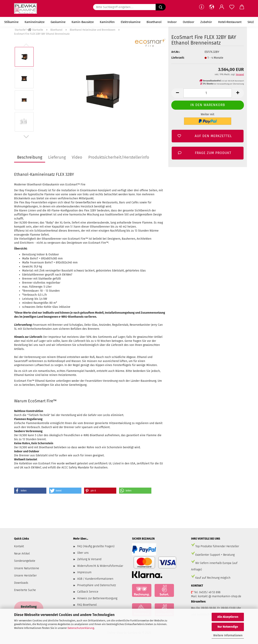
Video (77, 157)
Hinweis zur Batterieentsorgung (97, 598)
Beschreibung (30, 157)
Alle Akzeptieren (228, 617)
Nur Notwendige (228, 627)
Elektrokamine (131, 22)
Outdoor (189, 22)
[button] (212, 7)
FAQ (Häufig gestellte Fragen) (96, 546)
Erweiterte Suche (25, 590)
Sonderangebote (25, 561)
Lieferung (57, 157)
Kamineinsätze (35, 22)
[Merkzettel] (232, 7)
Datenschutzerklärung (81, 628)
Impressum (84, 572)
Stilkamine (11, 22)
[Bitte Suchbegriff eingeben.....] (161, 7)
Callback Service (88, 592)
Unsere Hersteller (25, 576)
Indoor (172, 22)
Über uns (83, 553)
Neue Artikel (22, 554)
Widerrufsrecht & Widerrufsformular (100, 566)
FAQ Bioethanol (87, 605)
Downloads (21, 583)
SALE (251, 22)
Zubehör (206, 22)
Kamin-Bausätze (83, 22)
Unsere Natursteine (27, 568)
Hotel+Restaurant (230, 22)
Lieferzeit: (178, 58)
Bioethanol (154, 22)
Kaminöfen (107, 22)
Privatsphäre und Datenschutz (97, 585)
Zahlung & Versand (89, 559)
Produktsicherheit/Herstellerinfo (119, 157)
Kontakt (19, 546)
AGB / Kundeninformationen (95, 579)
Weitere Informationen (228, 635)
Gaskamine (58, 22)
